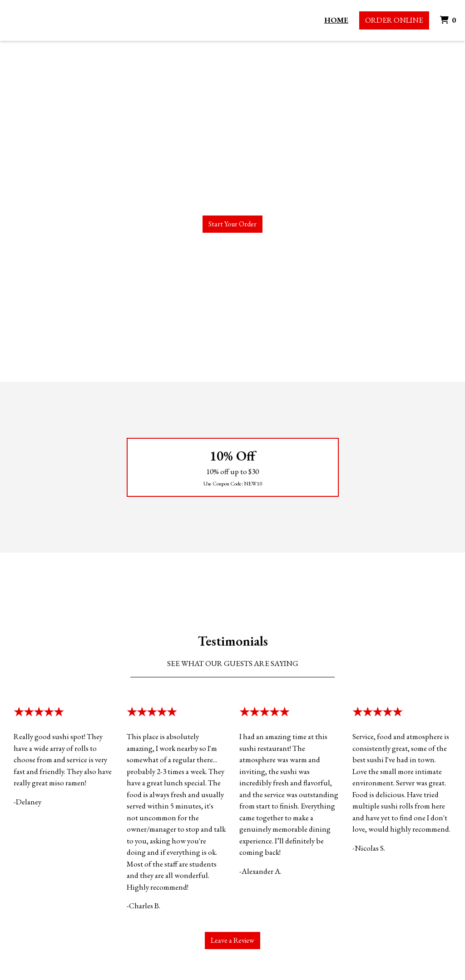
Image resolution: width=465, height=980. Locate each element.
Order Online (394, 20)
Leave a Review (232, 940)
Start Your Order (232, 224)
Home (336, 20)
